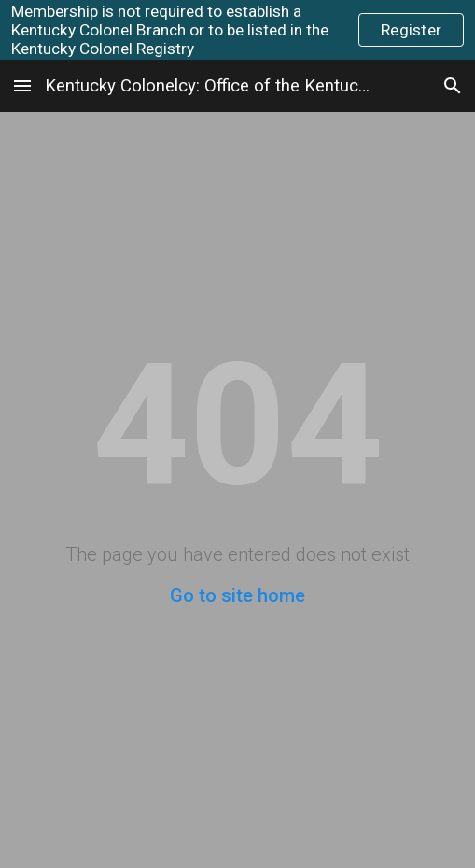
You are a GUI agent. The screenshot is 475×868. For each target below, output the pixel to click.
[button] (22, 85)
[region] (237, 30)
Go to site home (237, 595)
